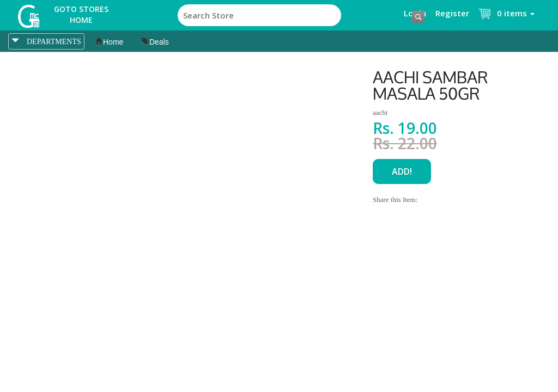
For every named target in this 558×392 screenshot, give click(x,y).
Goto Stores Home (81, 14)
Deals (155, 42)
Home (109, 42)
